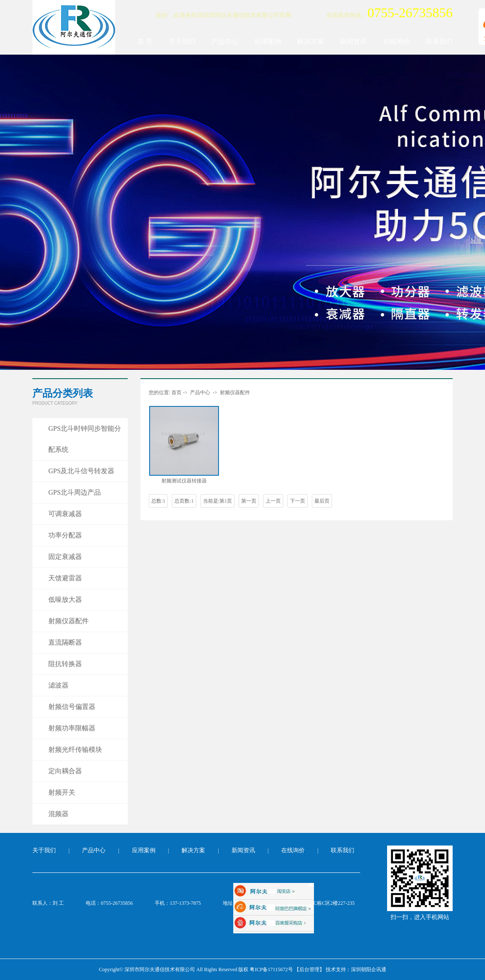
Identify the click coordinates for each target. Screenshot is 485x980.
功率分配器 (65, 535)
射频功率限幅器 (72, 728)
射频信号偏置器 (72, 707)
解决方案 (311, 41)
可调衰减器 (65, 514)
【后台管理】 (309, 969)
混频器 (58, 814)
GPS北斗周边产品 (75, 492)
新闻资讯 (353, 41)
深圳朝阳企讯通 (369, 969)
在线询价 (396, 41)
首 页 (145, 41)
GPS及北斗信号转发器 (81, 471)
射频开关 (62, 792)
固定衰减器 (65, 557)
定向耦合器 (65, 771)
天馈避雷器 (65, 578)
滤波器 (58, 685)
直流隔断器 (65, 642)
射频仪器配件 (69, 621)
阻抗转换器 (65, 664)
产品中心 (225, 41)
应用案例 (268, 41)
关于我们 (182, 41)
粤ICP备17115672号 (271, 969)
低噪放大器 (65, 599)
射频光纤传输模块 (75, 749)
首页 (177, 393)
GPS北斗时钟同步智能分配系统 (85, 439)
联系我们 (439, 41)
